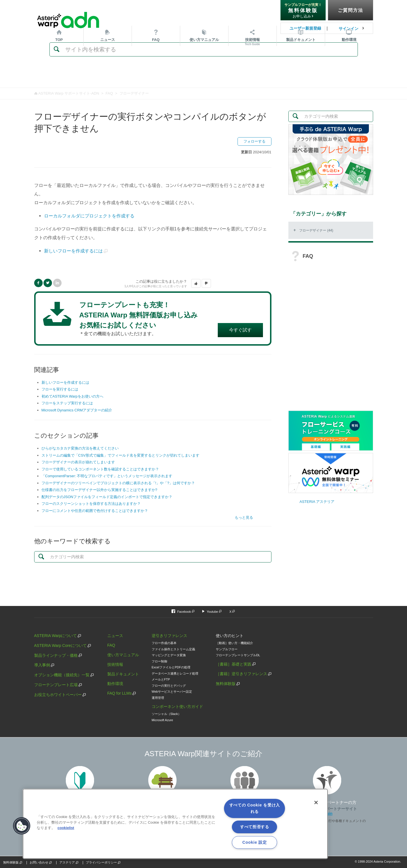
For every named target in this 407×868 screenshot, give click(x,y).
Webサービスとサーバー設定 (172, 692)
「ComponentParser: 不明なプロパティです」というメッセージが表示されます (107, 476)
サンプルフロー (227, 649)
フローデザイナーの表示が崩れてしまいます (78, 462)
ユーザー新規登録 (305, 28)
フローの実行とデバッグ (169, 686)
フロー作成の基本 (164, 643)
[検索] (204, 49)
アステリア (67, 862)
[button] (196, 283)
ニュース (108, 78)
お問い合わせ (39, 862)
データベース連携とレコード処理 (175, 673)
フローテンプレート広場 (56, 685)
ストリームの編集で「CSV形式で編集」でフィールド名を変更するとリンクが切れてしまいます (121, 455)
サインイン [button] (349, 29)
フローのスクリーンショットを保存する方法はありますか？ (91, 504)
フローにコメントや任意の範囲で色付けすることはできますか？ (95, 511)
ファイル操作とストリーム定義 (173, 649)
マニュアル (204, 78)
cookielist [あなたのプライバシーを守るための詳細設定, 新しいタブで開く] (66, 828)
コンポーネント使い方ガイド (177, 706)
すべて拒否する (255, 827)
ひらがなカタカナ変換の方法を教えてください (80, 448)
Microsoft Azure (162, 720)
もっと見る (244, 517)
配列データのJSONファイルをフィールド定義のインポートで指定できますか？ (107, 497)
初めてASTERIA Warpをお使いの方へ (72, 396)
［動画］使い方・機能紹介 (234, 643)
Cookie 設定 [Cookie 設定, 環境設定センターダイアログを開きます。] (254, 842)
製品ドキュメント (123, 674)
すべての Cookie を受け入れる (255, 808)
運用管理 (158, 698)
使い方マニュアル (123, 655)
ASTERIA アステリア (317, 502)
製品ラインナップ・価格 (56, 655)
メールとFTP (161, 679)
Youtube (212, 612)
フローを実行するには (60, 389)
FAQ (156, 78)
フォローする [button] (254, 141)
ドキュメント (301, 78)
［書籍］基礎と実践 (234, 664)
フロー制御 (159, 661)
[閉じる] (316, 802)
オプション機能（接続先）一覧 (62, 675)
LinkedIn (57, 283)
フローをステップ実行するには (67, 403)
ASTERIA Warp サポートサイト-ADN (68, 93)
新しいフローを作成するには (73, 251)
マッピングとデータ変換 (169, 655)
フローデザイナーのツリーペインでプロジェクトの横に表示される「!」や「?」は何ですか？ (118, 483)
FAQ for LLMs (119, 693)
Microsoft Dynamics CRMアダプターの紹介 (77, 410)
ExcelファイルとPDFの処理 (171, 667)
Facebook (38, 283)
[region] (175, 824)
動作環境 (349, 78)
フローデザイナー (134, 93)
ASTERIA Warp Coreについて (60, 645)
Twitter (48, 283)
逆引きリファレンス (169, 636)
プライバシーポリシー (101, 862)
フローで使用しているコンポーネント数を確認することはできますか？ (100, 469)
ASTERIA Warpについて (56, 636)
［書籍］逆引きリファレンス (241, 674)
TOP (59, 78)
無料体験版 (226, 684)
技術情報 (253, 80)
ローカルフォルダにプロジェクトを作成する (89, 216)
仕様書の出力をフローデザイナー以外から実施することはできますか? (99, 490)
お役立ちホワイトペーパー (58, 695)
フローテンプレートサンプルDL (238, 655)
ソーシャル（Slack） (166, 714)
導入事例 (42, 665)
